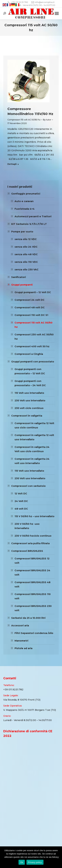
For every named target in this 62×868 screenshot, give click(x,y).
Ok (22, 862)
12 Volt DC (21, 494)
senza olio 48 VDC (26, 254)
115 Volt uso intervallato (29, 393)
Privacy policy (35, 862)
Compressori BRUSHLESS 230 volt (33, 608)
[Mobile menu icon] (57, 13)
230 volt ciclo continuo (29, 408)
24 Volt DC (21, 501)
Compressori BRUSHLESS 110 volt (33, 596)
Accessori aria (20, 626)
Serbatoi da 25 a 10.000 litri (28, 618)
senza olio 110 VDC (26, 262)
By (47, 120)
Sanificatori (19, 277)
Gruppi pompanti (22, 285)
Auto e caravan (24, 201)
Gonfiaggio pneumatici (26, 194)
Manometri (21, 641)
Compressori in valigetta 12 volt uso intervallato (34, 437)
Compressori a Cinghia (29, 354)
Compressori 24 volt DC (30, 300)
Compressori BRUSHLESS (27, 551)
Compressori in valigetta (27, 416)
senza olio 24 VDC (26, 247)
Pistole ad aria (23, 648)
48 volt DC (21, 509)
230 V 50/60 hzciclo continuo (33, 536)
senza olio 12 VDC (26, 239)
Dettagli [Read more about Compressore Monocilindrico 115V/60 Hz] (12, 164)
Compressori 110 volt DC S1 (31, 315)
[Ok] (58, 857)
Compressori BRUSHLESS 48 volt (32, 584)
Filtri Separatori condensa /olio (34, 633)
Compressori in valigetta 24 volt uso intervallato (32, 461)
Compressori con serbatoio (28, 486)
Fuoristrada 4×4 (25, 209)
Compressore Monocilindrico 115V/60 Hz (30, 111)
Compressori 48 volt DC (30, 307)
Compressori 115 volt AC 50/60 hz (24, 120)
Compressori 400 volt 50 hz (32, 346)
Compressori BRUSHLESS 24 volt (32, 573)
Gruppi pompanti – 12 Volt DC (33, 292)
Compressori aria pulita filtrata (30, 543)
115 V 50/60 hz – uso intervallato (34, 516)
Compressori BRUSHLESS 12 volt (32, 561)
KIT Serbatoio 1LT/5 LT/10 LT (29, 224)
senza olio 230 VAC (27, 270)
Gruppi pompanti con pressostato (33, 362)
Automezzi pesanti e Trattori (33, 216)
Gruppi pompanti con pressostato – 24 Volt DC (30, 383)
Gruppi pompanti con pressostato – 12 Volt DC (30, 371)
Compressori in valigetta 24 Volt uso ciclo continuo (32, 449)
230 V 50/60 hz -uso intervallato (27, 526)
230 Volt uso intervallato (30, 401)
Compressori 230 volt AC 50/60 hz (34, 337)
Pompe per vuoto (22, 232)
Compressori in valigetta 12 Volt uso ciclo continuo (34, 425)
